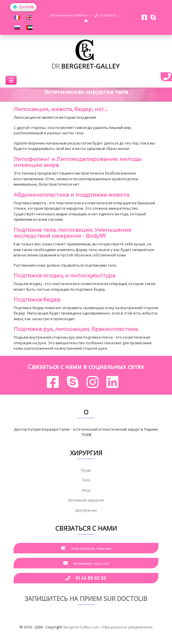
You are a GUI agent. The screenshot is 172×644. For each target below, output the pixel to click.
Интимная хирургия (86, 500)
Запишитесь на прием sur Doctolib (86, 598)
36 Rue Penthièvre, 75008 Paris (86, 548)
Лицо (86, 490)
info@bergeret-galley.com (86, 563)
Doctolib (23, 7)
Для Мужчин (86, 510)
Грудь (86, 470)
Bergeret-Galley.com (81, 627)
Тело (86, 480)
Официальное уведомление (127, 627)
